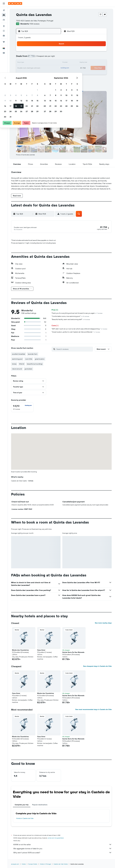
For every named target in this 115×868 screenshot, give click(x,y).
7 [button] (48, 57)
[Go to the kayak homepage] (15, 3)
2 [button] (22, 57)
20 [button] (43, 68)
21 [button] (48, 68)
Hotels (24, 864)
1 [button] (54, 52)
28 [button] (48, 74)
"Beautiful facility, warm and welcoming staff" (71, 320)
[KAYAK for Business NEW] (4, 36)
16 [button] (22, 68)
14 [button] (48, 63)
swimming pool (17, 359)
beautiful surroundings (35, 364)
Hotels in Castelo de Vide (25, 819)
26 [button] (38, 74)
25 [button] (32, 74)
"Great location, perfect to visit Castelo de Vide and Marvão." (76, 332)
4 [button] (32, 57)
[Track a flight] (4, 31)
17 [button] (27, 68)
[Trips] (4, 42)
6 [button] (43, 57)
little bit (22, 364)
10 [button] (27, 63)
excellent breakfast (19, 354)
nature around (17, 369)
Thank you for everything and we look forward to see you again (77, 313)
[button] (4, 3)
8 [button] (54, 57)
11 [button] (32, 63)
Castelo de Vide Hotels (61, 864)
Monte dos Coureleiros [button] (20, 650)
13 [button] (43, 63)
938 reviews (35, 24)
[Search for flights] (4, 10)
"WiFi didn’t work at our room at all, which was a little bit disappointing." (79, 329)
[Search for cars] (4, 20)
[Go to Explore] (4, 26)
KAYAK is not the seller (62, 845)
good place (28, 369)
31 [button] (27, 79)
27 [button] (43, 74)
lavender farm (33, 354)
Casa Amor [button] (41, 650)
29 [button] (54, 74)
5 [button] (38, 57)
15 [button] (54, 63)
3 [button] (27, 57)
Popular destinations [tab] (40, 805)
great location (40, 359)
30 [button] (21, 79)
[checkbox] (22, 408)
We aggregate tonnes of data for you (62, 849)
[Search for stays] (4, 15)
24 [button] (27, 74)
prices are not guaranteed (56, 838)
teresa (14, 364)
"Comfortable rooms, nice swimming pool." (70, 317)
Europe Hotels (33, 864)
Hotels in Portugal (45, 864)
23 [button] (21, 74)
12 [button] (38, 63)
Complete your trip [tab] (22, 805)
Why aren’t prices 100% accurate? (62, 853)
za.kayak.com (15, 864)
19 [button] (38, 68)
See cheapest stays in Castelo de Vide (97, 666)
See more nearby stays (103, 623)
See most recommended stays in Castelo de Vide (93, 710)
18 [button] (32, 68)
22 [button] (54, 68)
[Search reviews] (74, 349)
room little (29, 359)
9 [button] (22, 63)
